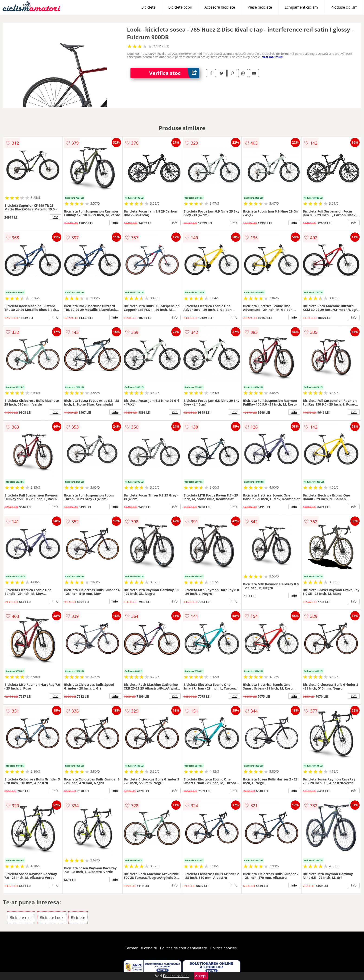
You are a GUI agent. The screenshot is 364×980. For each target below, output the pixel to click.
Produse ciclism (344, 7)
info (55, 217)
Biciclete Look (52, 918)
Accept (201, 976)
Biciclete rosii (21, 918)
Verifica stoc (174, 73)
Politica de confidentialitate (184, 948)
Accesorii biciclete (220, 7)
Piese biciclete (260, 7)
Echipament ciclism (301, 7)
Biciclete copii (180, 7)
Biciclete (148, 7)
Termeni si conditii (141, 948)
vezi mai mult (273, 57)
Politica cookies (224, 948)
